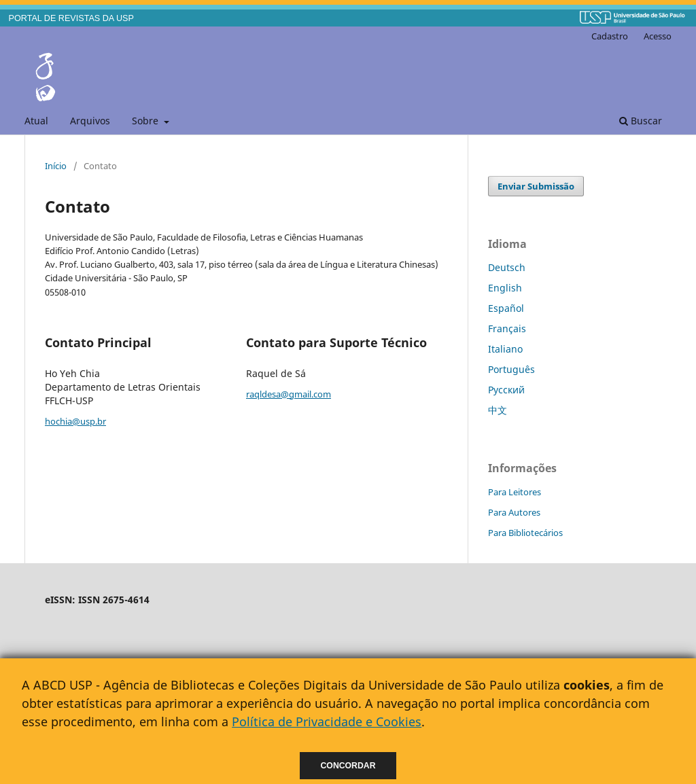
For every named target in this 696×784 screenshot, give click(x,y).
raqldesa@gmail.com (289, 394)
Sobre (146, 121)
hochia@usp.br (75, 421)
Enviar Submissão (536, 186)
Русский (506, 390)
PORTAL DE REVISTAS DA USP (71, 18)
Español (506, 308)
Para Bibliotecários (525, 533)
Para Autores (514, 512)
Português (511, 369)
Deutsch (507, 267)
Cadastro (610, 36)
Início (56, 166)
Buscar (641, 121)
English (505, 288)
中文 (498, 410)
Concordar (348, 766)
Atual (36, 121)
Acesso (658, 36)
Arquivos (90, 121)
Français (507, 328)
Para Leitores (515, 492)
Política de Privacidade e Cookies (327, 721)
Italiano (505, 349)
